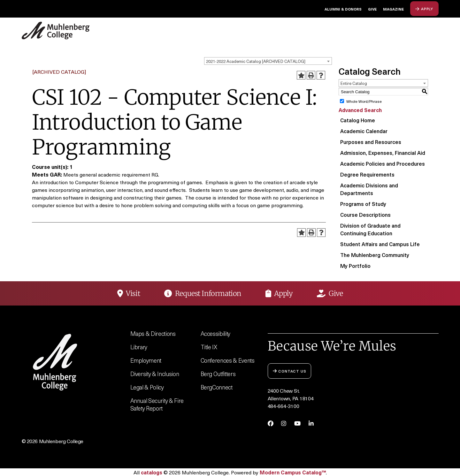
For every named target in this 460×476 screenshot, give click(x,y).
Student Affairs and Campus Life (380, 244)
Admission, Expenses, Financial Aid (383, 153)
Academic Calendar (364, 131)
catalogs (152, 472)
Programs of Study (363, 204)
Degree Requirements (367, 174)
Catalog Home (358, 120)
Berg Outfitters (218, 374)
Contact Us (290, 371)
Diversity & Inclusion (155, 374)
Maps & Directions (153, 333)
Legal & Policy (147, 387)
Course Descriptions (365, 215)
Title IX (209, 347)
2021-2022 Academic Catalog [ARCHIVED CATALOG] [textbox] (256, 61)
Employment (146, 360)
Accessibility (216, 333)
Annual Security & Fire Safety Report (157, 404)
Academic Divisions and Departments (369, 189)
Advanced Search (360, 110)
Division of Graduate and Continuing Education (370, 229)
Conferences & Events (228, 360)
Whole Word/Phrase (364, 101)
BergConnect (217, 387)
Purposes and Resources (371, 142)
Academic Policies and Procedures (383, 163)
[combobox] (268, 61)
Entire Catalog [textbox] (354, 83)
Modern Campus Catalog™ (293, 472)
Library (139, 347)
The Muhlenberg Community (375, 255)
